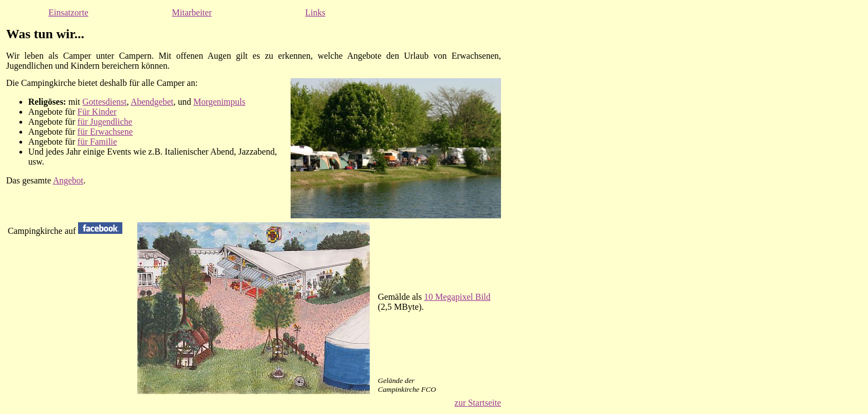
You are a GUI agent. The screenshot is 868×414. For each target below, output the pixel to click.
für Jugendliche (105, 122)
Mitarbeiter (192, 12)
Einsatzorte (69, 12)
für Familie (97, 142)
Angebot (68, 180)
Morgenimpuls (219, 102)
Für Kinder (97, 112)
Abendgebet (152, 102)
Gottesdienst (105, 102)
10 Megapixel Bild (457, 297)
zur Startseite (478, 403)
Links (315, 12)
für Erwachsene (105, 132)
